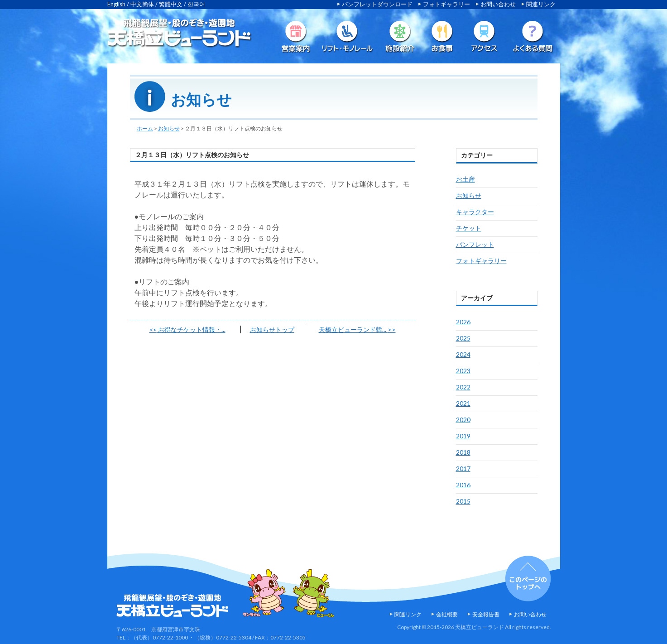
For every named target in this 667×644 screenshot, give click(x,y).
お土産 (465, 179)
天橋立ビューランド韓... (357, 329)
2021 (463, 403)
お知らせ (169, 128)
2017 (463, 469)
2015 (463, 501)
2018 (463, 452)
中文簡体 (142, 4)
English (116, 4)
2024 (463, 354)
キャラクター (475, 212)
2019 (463, 436)
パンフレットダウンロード (377, 4)
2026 (463, 322)
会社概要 (447, 614)
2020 (463, 420)
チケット (469, 228)
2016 (463, 485)
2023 (463, 371)
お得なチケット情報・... (187, 329)
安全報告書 (486, 614)
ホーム (145, 128)
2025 (463, 338)
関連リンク (541, 4)
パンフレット (475, 244)
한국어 (196, 4)
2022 (463, 387)
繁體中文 (171, 4)
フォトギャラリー (446, 4)
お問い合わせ (498, 4)
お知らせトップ (272, 329)
